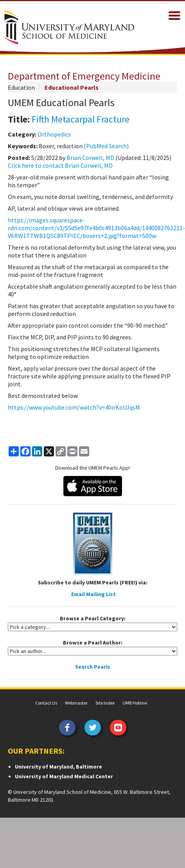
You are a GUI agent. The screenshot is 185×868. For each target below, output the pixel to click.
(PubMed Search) (106, 146)
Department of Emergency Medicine (84, 76)
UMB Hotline (135, 703)
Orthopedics (54, 134)
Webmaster (76, 703)
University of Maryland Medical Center (64, 776)
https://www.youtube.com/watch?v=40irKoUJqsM (74, 407)
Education (21, 87)
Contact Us (46, 703)
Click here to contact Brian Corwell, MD (60, 165)
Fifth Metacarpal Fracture (81, 119)
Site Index (105, 703)
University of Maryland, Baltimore (58, 767)
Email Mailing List (93, 594)
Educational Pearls (72, 87)
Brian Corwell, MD (90, 158)
